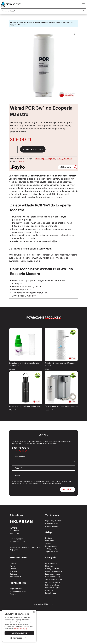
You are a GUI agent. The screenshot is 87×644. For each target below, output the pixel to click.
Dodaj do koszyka (33, 149)
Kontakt (13, 594)
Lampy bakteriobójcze (54, 571)
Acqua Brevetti (15, 577)
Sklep (12, 22)
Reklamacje (50, 541)
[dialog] (19, 626)
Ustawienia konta (52, 523)
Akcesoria (49, 590)
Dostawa (49, 538)
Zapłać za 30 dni (52, 552)
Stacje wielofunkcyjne (53, 579)
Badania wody (51, 593)
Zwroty (48, 543)
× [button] (34, 612)
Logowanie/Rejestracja (54, 521)
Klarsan (13, 566)
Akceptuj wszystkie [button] (19, 633)
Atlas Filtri (14, 571)
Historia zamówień (52, 526)
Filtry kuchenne (51, 563)
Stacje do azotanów (53, 582)
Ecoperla (20, 161)
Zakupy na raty (51, 549)
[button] (75, 34)
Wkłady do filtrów (25, 22)
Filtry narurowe (51, 566)
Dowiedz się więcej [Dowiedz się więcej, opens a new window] (21, 629)
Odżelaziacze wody (53, 577)
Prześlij (67, 490)
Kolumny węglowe (52, 585)
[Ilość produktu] (14, 149)
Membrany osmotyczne (45, 22)
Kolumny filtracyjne (52, 588)
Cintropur (13, 574)
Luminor (13, 569)
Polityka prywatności (18, 591)
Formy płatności (51, 546)
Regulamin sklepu (16, 589)
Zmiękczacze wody (53, 574)
